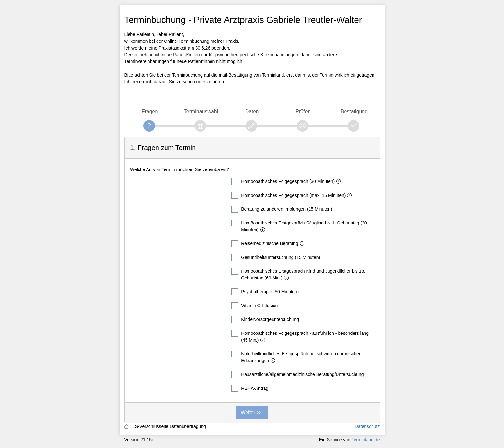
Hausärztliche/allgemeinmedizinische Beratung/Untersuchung (297, 375)
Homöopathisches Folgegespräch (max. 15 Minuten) (293, 195)
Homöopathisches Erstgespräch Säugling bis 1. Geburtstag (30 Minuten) (299, 226)
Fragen (150, 111)
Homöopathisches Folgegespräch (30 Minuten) (287, 182)
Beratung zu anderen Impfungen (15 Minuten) (282, 209)
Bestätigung (354, 111)
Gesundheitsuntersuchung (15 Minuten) (276, 257)
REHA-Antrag (250, 388)
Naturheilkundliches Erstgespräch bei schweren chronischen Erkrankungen (296, 357)
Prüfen (303, 111)
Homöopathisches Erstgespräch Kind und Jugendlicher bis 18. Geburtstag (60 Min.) (298, 274)
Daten (252, 111)
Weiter (248, 412)
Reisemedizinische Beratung (269, 244)
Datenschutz (367, 426)
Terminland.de (366, 440)
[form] (252, 280)
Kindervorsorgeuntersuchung (265, 320)
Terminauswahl (201, 111)
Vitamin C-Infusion (255, 306)
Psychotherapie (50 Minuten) (265, 292)
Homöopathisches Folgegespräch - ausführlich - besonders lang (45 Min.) (300, 336)
